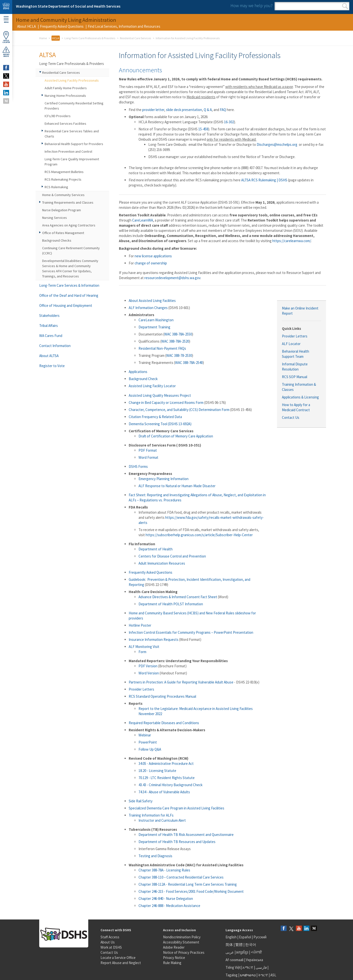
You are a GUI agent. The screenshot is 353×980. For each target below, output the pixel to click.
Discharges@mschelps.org (277, 144)
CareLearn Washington (156, 320)
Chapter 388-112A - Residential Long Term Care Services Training (188, 884)
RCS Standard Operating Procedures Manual (162, 696)
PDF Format (148, 450)
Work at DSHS (111, 947)
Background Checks (57, 240)
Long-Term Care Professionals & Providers (90, 38)
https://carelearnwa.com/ (292, 241)
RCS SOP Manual (295, 377)
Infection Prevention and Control (68, 151)
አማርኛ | (249, 967)
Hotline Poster (140, 625)
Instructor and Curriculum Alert (162, 820)
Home (43, 38)
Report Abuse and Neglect (121, 963)
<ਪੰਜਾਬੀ (256, 952)
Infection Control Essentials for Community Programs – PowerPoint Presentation (191, 632)
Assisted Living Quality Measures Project (160, 395)
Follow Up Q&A (150, 749)
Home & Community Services (63, 195)
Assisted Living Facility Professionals (72, 80)
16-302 (229, 122)
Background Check (143, 379)
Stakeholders (49, 316)
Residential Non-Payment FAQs (162, 348)
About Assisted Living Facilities (152, 301)
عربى (230, 952)
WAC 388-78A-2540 (189, 363)
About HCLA (26, 26)
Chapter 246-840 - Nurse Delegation (166, 899)
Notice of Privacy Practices (184, 952)
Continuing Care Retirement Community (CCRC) (71, 251)
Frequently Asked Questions (62, 26)
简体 (229, 945)
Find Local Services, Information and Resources (124, 26)
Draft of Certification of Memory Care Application (176, 436)
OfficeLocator (6, 37)
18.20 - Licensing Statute (157, 771)
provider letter (153, 110)
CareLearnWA (143, 220)
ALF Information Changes (148, 308)
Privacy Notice (174, 958)
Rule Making (172, 963)
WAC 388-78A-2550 (178, 334)
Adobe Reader (174, 947)
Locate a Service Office (118, 958)
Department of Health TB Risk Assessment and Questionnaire (186, 835)
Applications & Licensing (300, 397)
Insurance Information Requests (154, 639)
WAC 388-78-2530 (179, 355)
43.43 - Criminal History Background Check (170, 785)
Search (345, 6)
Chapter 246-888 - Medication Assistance (169, 906)
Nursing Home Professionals (65, 96)
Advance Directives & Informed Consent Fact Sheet (178, 597)
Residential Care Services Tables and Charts (72, 134)
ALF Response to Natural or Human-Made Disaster (177, 486)
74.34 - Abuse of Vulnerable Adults (164, 792)
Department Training (154, 327)
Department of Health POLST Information (171, 604)
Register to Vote (52, 366)
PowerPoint (148, 742)
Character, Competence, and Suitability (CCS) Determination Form (179, 410)
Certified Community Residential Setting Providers (74, 106)
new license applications (153, 256)
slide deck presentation (184, 110)
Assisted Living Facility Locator (152, 386)
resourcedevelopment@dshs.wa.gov (172, 278)
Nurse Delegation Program (62, 210)
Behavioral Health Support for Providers (74, 144)
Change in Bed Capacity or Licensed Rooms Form (166, 403)
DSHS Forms (138, 466)
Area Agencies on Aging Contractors (69, 225)
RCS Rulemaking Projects (63, 179)
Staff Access (110, 937)
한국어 (251, 945)
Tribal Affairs (49, 326)
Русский (260, 937)
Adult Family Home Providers (66, 88)
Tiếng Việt (233, 967)
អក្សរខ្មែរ (242, 952)
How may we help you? (252, 6)
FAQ (223, 110)
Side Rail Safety (141, 801)
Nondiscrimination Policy (182, 937)
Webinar (145, 735)
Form (142, 652)
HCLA (56, 38)
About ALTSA (49, 356)
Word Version (149, 673)
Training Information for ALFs (151, 815)
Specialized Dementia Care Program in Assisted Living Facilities (176, 808)
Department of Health (156, 549)
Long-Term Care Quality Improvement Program (72, 162)
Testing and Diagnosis (155, 856)
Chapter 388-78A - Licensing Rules (164, 870)
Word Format (148, 457)
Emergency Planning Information (164, 479)
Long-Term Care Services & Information (69, 285)
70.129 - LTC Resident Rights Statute (167, 778)
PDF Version (148, 666)
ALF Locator (291, 344)
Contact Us (291, 417)
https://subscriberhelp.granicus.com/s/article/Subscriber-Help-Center (199, 535)
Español (245, 937)
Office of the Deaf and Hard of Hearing (69, 295)
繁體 (239, 945)
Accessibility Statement (181, 942)
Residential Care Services (135, 38)
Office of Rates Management (63, 233)
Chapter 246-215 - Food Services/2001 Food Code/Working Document (191, 891)
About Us (108, 942)
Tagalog (232, 975)
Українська (254, 960)
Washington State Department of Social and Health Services (68, 6)
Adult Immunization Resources (162, 563)
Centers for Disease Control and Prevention (172, 556)
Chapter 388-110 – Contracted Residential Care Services (181, 877)
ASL (273, 975)
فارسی (261, 967)
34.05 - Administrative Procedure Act (166, 763)
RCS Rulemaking (56, 187)
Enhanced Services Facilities (65, 124)
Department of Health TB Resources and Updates (177, 842)
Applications (138, 372)
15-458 (203, 129)
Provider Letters (295, 336)
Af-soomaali (234, 960)
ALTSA (48, 55)
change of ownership (151, 263)
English (231, 937)
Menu (6, 20)
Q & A (208, 110)
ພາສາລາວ (248, 975)
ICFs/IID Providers (58, 116)
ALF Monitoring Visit (144, 647)
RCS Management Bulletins (64, 172)
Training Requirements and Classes (68, 202)
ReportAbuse (6, 52)
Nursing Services (55, 218)
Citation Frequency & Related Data (155, 417)
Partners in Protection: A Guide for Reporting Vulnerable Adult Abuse (181, 682)
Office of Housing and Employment (66, 305)
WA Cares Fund (51, 336)
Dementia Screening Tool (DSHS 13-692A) (160, 424)
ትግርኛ (263, 975)
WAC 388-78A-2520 (175, 341)
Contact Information (55, 346)
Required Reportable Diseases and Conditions (164, 723)
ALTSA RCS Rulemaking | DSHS (264, 180)
